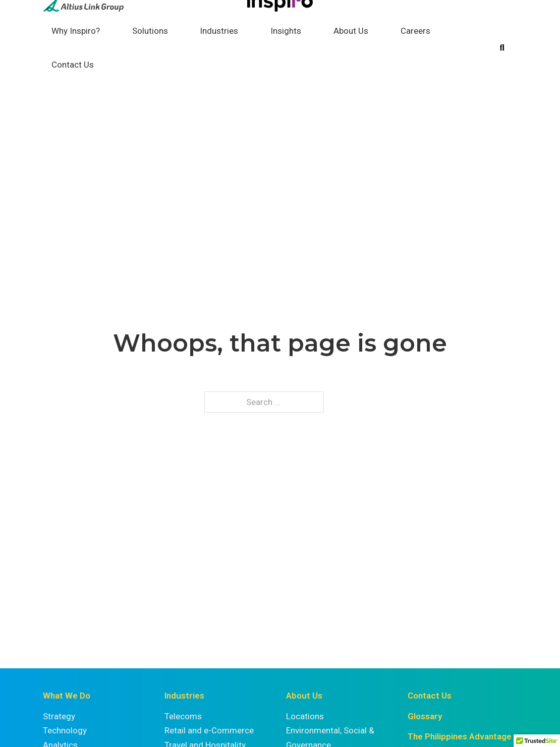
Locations (305, 716)
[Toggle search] (502, 48)
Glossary (425, 716)
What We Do (67, 696)
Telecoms (183, 716)
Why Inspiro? (76, 31)
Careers (415, 31)
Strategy (59, 716)
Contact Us (73, 65)
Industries (219, 31)
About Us (351, 31)
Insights (286, 31)
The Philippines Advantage (460, 736)
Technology (65, 730)
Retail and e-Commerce (209, 730)
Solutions (150, 31)
